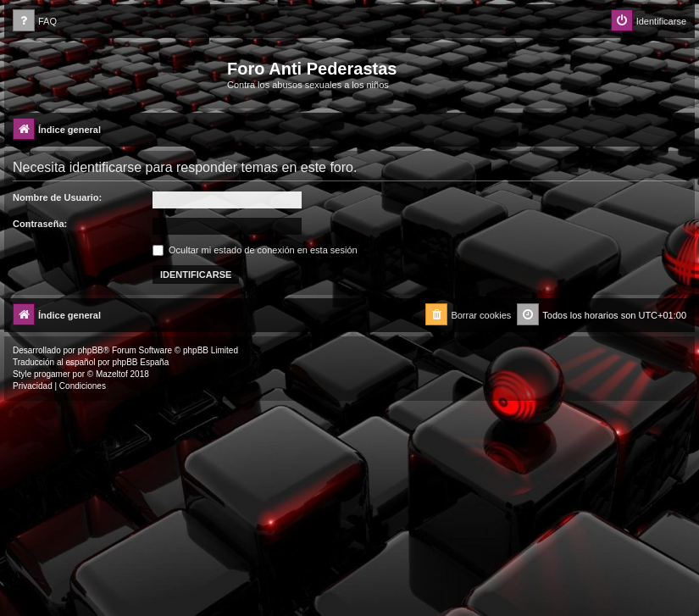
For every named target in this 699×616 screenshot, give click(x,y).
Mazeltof (112, 374)
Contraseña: (40, 224)
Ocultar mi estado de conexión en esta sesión (255, 250)
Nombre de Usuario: (57, 197)
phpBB (91, 350)
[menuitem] (35, 22)
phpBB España (140, 362)
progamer (52, 374)
